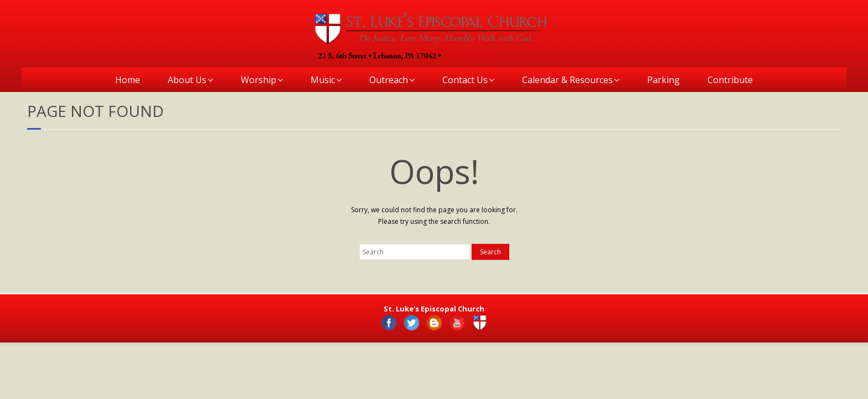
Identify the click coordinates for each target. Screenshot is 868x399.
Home (128, 80)
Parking (663, 80)
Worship (259, 80)
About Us (187, 80)
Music (323, 80)
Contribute (730, 80)
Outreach (389, 80)
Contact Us (465, 80)
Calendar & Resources (567, 80)
